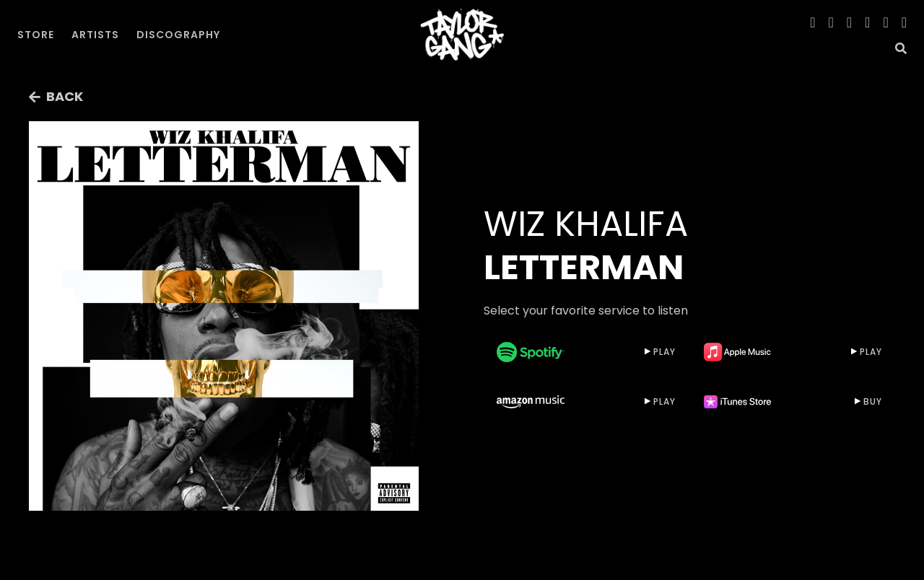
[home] (462, 35)
